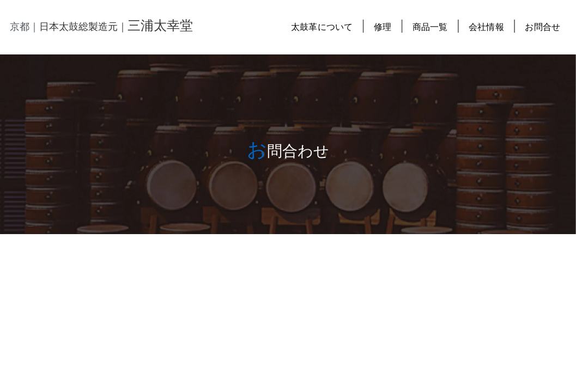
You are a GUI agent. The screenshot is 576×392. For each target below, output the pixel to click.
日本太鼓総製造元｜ (83, 27)
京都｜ (25, 27)
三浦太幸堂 (160, 26)
